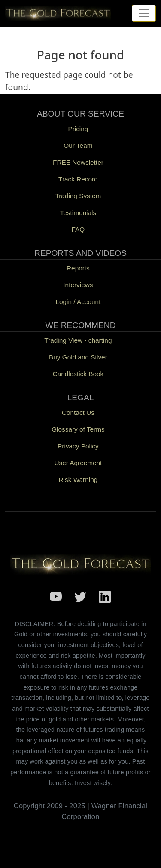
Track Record (78, 179)
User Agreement (78, 463)
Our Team (78, 146)
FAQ (78, 229)
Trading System (78, 196)
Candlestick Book (78, 374)
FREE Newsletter (78, 162)
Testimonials (78, 213)
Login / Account (78, 302)
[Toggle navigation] (144, 13)
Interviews (78, 285)
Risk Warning (78, 480)
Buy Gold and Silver (78, 357)
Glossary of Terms (78, 429)
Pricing (78, 129)
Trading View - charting (78, 340)
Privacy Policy (78, 446)
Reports (78, 268)
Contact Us (78, 413)
